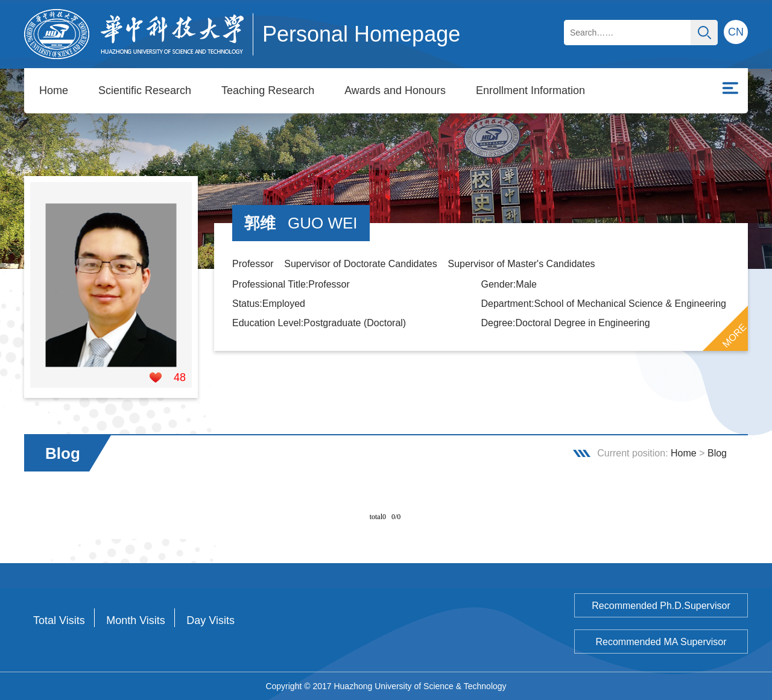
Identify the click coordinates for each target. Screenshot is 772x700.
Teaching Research (268, 90)
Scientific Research (145, 90)
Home (54, 90)
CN (736, 32)
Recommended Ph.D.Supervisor (661, 606)
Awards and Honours (395, 90)
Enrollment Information (530, 90)
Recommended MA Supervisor (661, 642)
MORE (735, 336)
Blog (717, 453)
